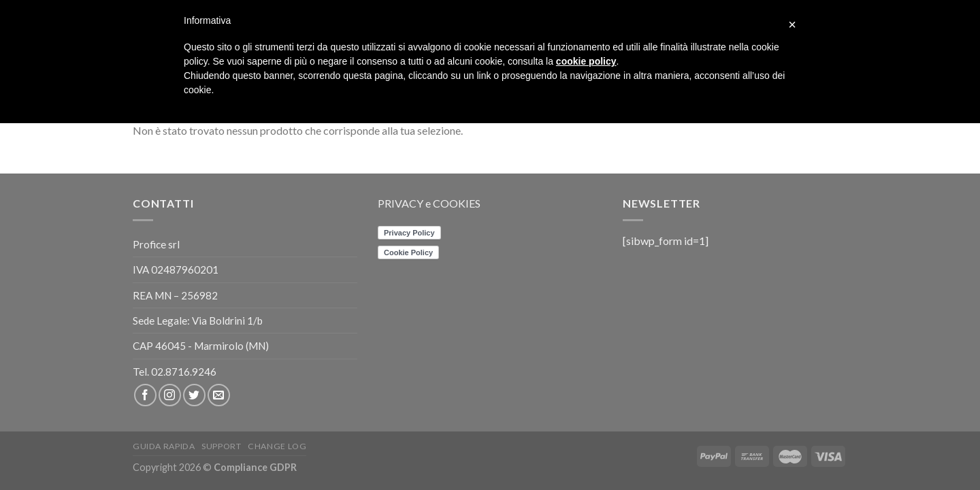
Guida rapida (164, 446)
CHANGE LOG (277, 446)
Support (221, 446)
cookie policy (586, 61)
